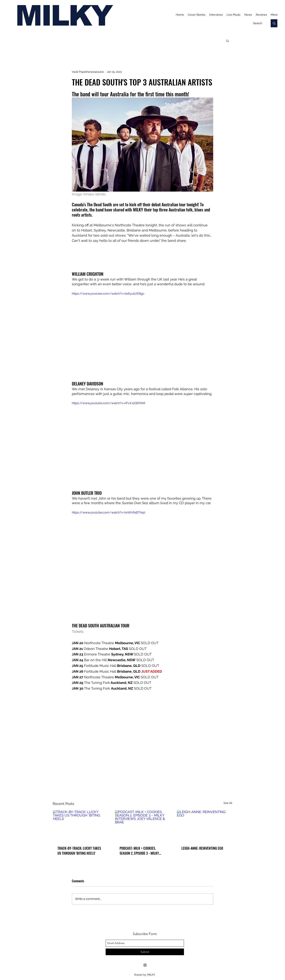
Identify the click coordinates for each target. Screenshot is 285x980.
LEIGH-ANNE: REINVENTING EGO (202, 848)
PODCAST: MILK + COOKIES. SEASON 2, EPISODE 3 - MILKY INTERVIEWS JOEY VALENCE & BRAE (139, 851)
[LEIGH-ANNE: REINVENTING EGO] (204, 826)
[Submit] (145, 952)
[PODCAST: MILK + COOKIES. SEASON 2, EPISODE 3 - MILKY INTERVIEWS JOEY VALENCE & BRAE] (143, 826)
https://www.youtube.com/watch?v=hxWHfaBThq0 (109, 512)
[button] (227, 41)
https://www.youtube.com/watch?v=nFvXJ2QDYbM (108, 403)
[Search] (258, 23)
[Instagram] (145, 965)
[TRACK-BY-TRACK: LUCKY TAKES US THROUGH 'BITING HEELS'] (81, 826)
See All (228, 803)
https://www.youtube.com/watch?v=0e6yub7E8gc (108, 294)
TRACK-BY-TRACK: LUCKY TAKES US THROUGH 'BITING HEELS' (79, 851)
